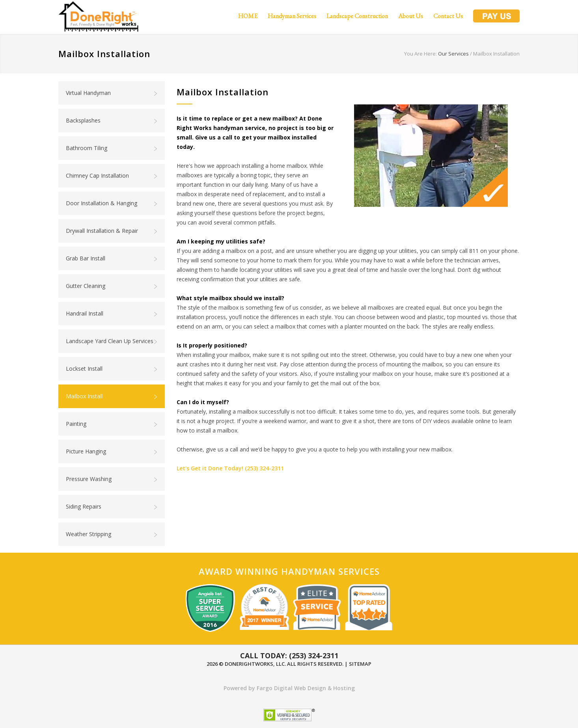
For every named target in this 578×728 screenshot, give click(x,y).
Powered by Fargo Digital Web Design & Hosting (289, 688)
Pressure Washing (112, 479)
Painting (112, 424)
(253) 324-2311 (264, 468)
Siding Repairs (112, 507)
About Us (411, 16)
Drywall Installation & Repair (112, 231)
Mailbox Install (112, 396)
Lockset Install (112, 369)
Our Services (453, 54)
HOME (248, 16)
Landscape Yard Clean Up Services (112, 341)
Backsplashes (112, 121)
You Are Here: (420, 54)
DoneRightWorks (249, 664)
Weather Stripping (112, 534)
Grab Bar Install (112, 258)
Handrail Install (112, 314)
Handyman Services (292, 16)
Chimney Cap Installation (112, 176)
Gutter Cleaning (112, 286)
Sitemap (360, 664)
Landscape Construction (357, 16)
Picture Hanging (112, 451)
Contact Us (448, 16)
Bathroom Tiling (112, 148)
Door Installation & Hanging (112, 203)
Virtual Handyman (112, 93)
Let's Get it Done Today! (210, 468)
